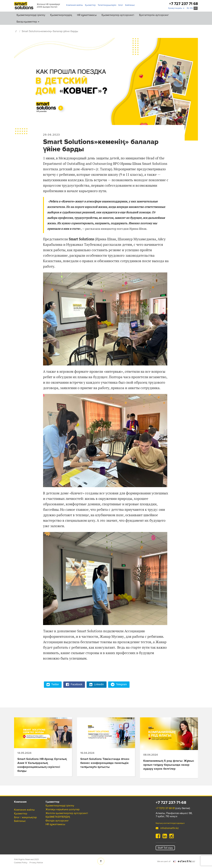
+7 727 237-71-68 (171, 803)
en (191, 8)
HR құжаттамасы (87, 15)
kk (196, 8)
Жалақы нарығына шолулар (63, 809)
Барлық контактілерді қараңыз (170, 823)
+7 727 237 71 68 (184, 4)
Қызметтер (90, 5)
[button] (176, 8)
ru (188, 8)
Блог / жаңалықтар (25, 817)
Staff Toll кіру (165, 848)
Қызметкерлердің (61, 15)
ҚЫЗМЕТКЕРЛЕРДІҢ (58, 817)
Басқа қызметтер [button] (28, 22)
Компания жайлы (75, 5)
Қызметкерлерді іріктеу (31, 15)
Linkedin (97, 685)
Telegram (119, 685)
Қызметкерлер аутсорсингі (118, 15)
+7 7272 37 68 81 (165, 808)
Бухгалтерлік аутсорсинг (154, 15)
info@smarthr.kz (167, 828)
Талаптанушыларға (107, 5)
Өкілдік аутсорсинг (57, 821)
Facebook (74, 685)
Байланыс (130, 5)
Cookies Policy (21, 862)
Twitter (53, 685)
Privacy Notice (36, 862)
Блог (121, 5)
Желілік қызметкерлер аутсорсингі (67, 813)
